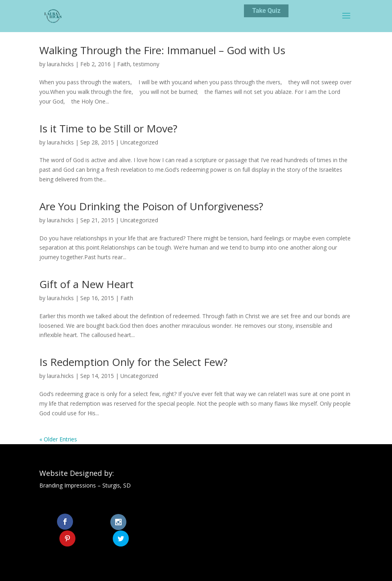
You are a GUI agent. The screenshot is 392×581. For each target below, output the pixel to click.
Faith (124, 64)
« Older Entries (58, 439)
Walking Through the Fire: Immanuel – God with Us (162, 50)
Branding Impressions (68, 485)
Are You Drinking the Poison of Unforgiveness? (151, 206)
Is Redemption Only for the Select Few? (133, 362)
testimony (146, 64)
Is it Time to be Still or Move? (108, 128)
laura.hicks (60, 64)
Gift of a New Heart (86, 284)
